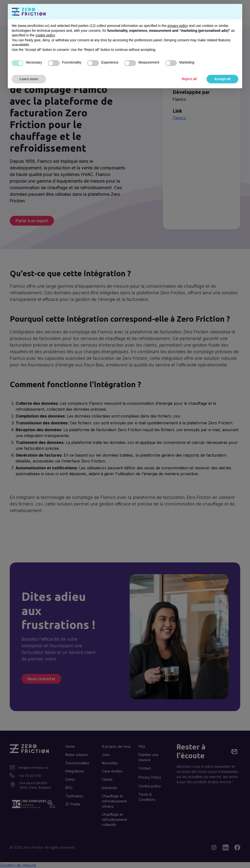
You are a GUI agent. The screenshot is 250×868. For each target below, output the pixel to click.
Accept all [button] (222, 79)
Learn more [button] (29, 79)
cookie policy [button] (45, 35)
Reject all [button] (189, 79)
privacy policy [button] (178, 26)
